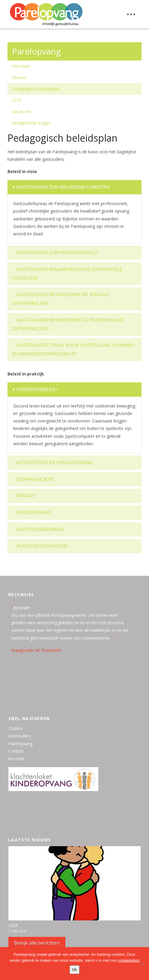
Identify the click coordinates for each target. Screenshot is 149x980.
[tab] (74, 187)
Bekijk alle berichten (37, 943)
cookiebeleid (129, 960)
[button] (131, 14)
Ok (74, 970)
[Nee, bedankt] (142, 964)
